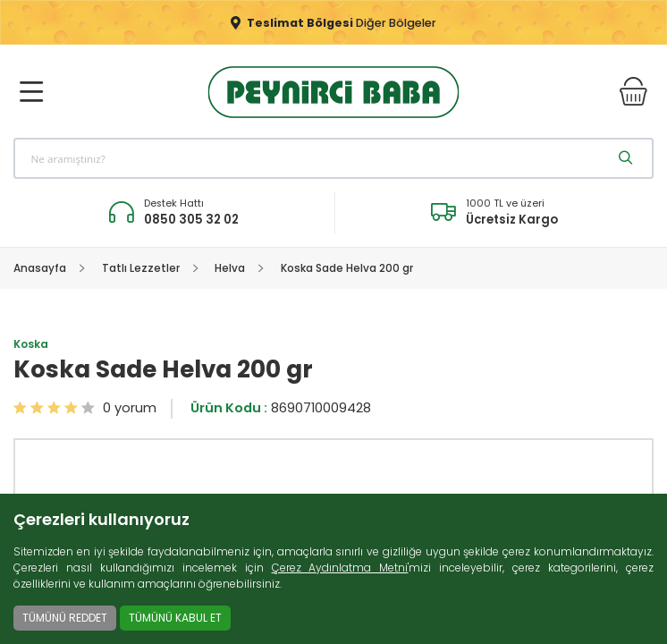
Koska (31, 344)
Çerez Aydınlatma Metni (340, 568)
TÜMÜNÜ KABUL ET (175, 618)
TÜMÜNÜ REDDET (65, 618)
